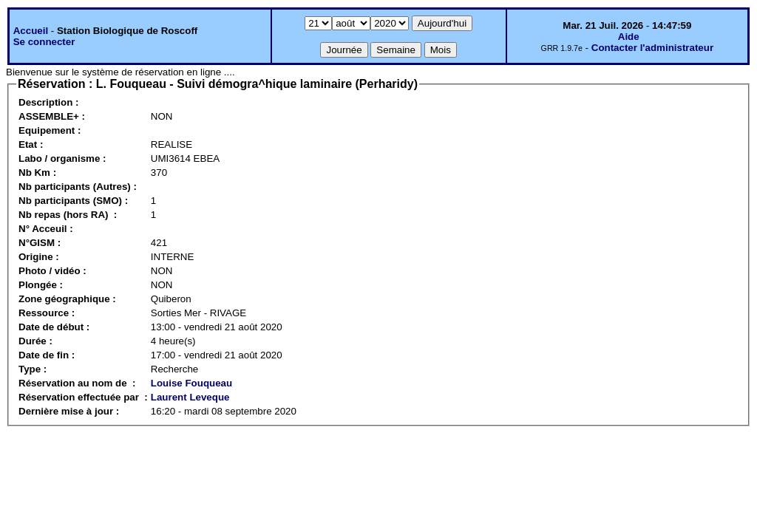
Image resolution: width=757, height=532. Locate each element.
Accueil (31, 31)
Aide (629, 37)
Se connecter (44, 42)
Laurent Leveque (190, 397)
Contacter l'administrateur (652, 48)
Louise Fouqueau (191, 383)
